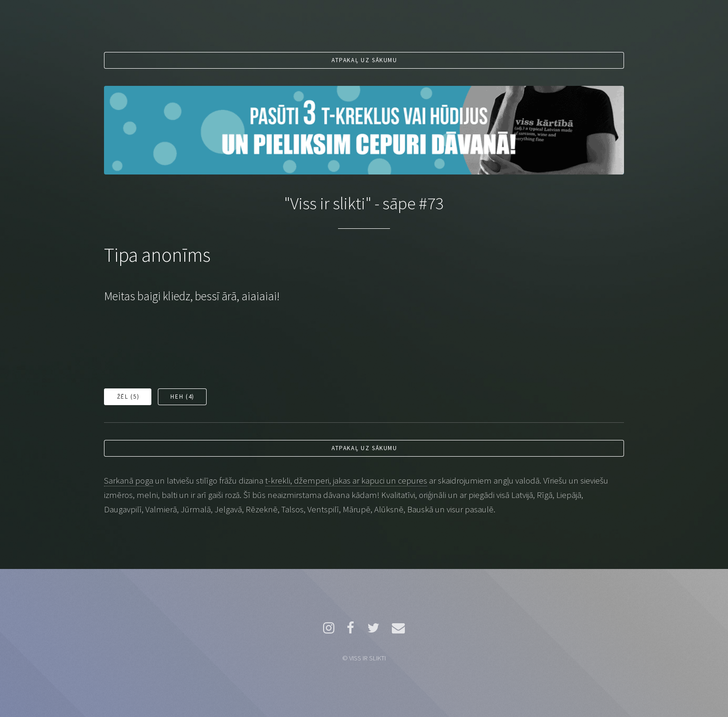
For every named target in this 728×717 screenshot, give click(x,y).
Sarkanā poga (129, 481)
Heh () (182, 397)
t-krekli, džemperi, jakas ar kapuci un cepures (346, 481)
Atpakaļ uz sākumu (364, 60)
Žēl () (128, 397)
